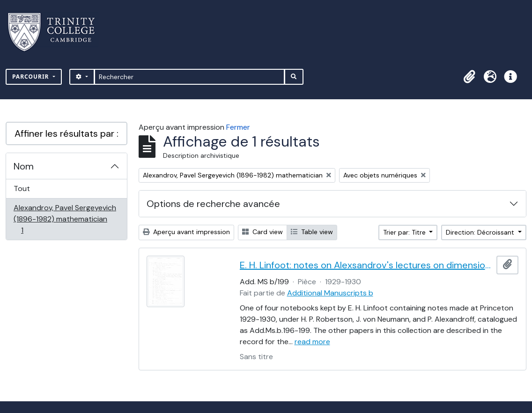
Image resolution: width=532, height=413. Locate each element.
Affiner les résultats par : (66, 133)
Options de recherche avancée (213, 204)
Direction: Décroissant (481, 232)
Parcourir (32, 77)
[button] (469, 77)
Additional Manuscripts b (330, 293)
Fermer (238, 127)
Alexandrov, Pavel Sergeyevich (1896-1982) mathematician (65, 219)
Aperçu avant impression (186, 232)
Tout (22, 188)
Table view (312, 232)
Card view (262, 232)
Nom (24, 166)
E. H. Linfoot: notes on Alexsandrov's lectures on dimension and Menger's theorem (366, 265)
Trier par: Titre (405, 232)
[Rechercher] (189, 77)
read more (312, 342)
